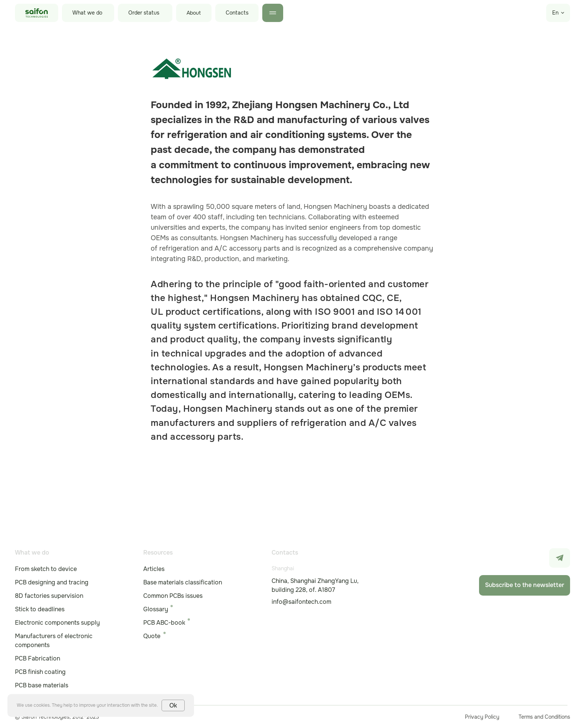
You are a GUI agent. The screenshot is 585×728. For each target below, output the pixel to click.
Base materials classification (183, 582)
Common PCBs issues (173, 596)
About (194, 13)
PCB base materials (42, 685)
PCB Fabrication (37, 658)
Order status (144, 13)
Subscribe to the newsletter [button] (525, 585)
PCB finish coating (40, 672)
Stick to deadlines (40, 609)
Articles (154, 569)
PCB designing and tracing (52, 582)
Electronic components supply (57, 623)
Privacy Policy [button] (482, 717)
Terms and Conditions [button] (544, 717)
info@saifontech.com (301, 602)
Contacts (237, 13)
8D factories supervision (49, 596)
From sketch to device (46, 569)
